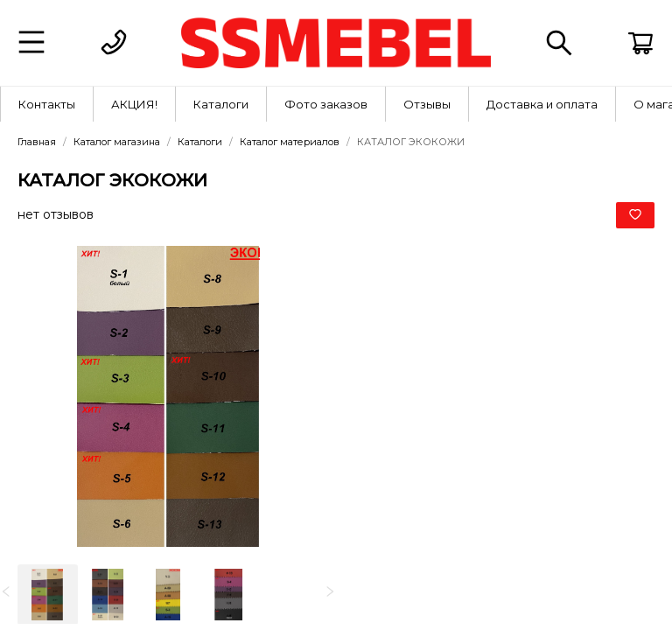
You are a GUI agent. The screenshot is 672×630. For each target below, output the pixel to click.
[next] (330, 592)
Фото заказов (326, 104)
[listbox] (168, 595)
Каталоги (221, 104)
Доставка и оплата (542, 104)
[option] (48, 595)
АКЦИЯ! (134, 104)
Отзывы (427, 104)
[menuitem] (47, 104)
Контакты (47, 104)
